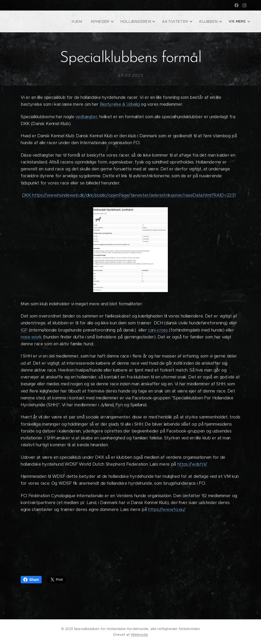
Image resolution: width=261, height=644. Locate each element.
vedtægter (86, 116)
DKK (27, 195)
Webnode (139, 635)
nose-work (31, 337)
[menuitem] (69, 21)
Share (31, 580)
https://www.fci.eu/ (167, 510)
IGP (24, 330)
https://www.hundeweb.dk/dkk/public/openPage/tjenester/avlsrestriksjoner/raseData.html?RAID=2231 (134, 195)
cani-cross (158, 330)
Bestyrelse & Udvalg (120, 104)
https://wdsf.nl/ (192, 464)
